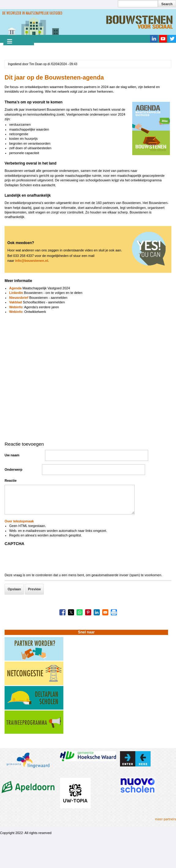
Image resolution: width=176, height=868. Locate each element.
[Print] (114, 612)
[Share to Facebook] (62, 612)
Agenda (15, 288)
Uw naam (12, 455)
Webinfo (16, 307)
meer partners (166, 819)
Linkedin (17, 293)
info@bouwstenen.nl (32, 261)
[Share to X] (71, 612)
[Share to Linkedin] (97, 612)
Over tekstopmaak (19, 521)
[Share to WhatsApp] (80, 612)
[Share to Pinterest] (88, 612)
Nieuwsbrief (19, 298)
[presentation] (51, 561)
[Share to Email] (105, 612)
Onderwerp (13, 469)
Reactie (11, 480)
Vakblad (16, 302)
